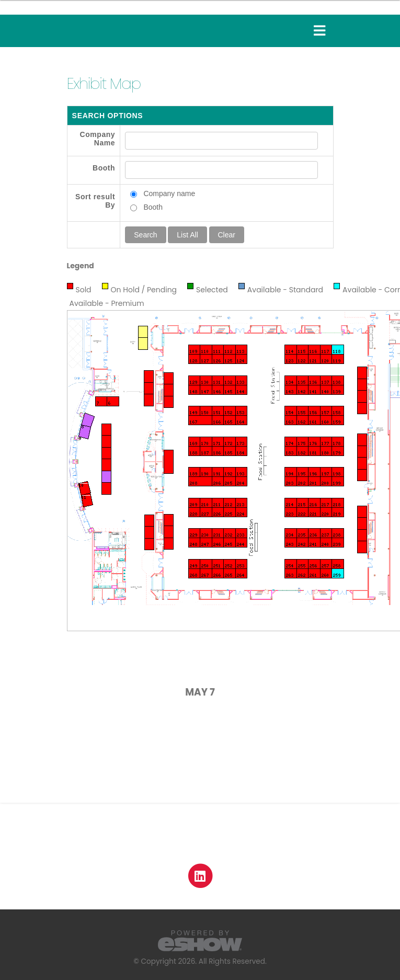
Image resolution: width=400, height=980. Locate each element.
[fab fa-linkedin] (200, 875)
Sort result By (95, 201)
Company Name (97, 139)
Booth (104, 168)
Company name (169, 193)
